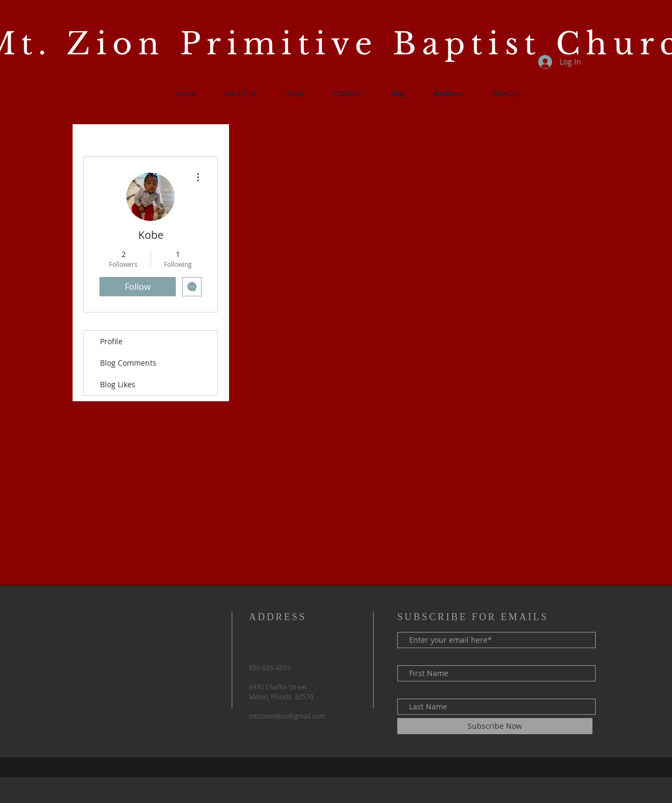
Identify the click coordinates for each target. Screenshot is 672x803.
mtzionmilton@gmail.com (287, 716)
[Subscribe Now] (495, 726)
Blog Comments (128, 363)
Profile (111, 341)
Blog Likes (118, 384)
